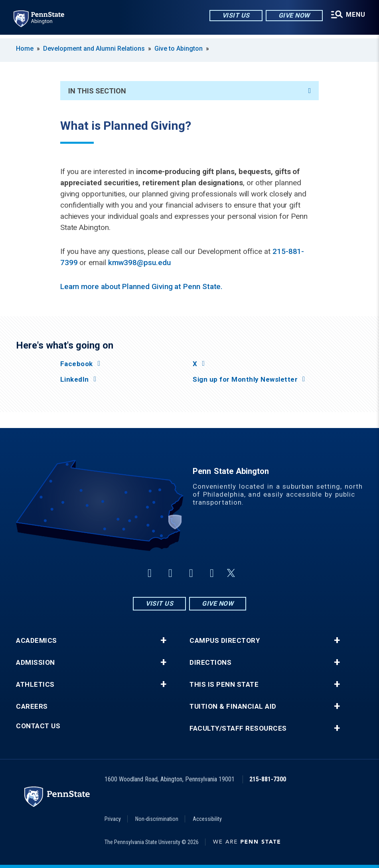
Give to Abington (179, 49)
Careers (32, 706)
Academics (37, 641)
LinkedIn (75, 380)
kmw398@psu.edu (139, 263)
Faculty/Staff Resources (238, 728)
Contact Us (38, 726)
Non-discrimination (157, 819)
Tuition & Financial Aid (233, 706)
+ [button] (163, 640)
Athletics (35, 685)
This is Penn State (224, 685)
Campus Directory (225, 641)
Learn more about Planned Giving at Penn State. (142, 286)
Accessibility (207, 819)
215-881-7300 (268, 779)
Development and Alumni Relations (94, 49)
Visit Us (234, 16)
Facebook (77, 364)
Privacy (113, 819)
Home (25, 49)
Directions (210, 663)
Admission (36, 663)
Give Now (293, 16)
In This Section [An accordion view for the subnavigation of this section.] (190, 91)
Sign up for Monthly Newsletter (245, 380)
